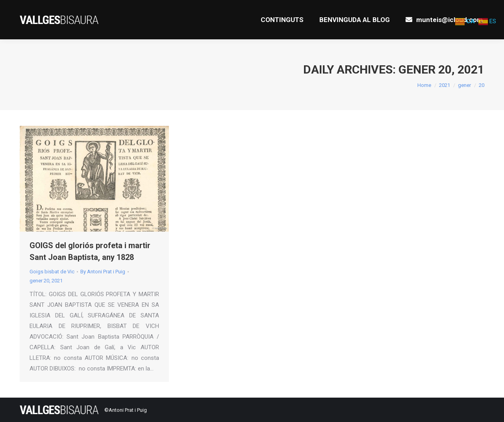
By (103, 272)
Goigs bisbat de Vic (52, 272)
